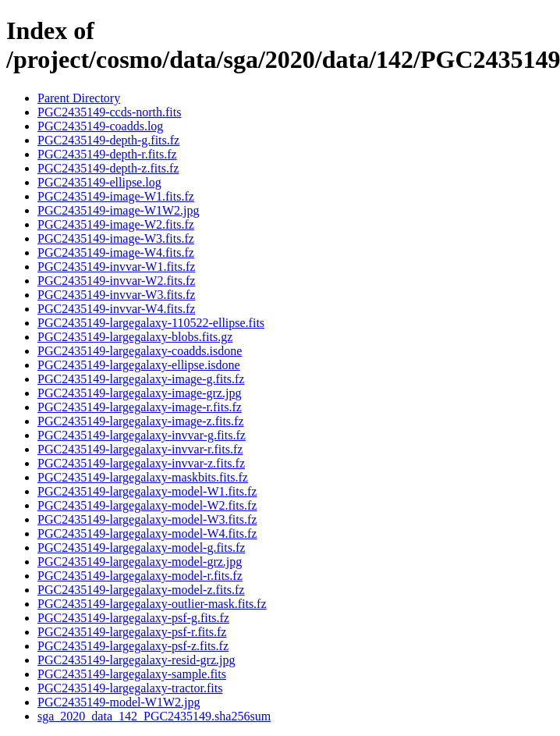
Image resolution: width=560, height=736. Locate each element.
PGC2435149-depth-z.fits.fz (108, 168)
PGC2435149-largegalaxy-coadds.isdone (140, 351)
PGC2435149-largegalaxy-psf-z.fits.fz (133, 646)
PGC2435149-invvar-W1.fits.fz (116, 267)
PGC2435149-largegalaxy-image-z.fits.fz (141, 421)
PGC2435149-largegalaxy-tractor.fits (130, 688)
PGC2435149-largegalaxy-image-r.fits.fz (140, 407)
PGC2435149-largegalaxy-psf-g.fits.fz (133, 618)
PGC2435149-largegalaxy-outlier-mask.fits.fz (152, 604)
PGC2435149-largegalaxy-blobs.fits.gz (135, 337)
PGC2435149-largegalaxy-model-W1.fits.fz (147, 491)
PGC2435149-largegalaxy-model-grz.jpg (140, 562)
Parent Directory (79, 98)
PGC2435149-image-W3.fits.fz (116, 238)
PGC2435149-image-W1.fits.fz (116, 196)
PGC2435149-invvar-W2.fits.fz (116, 281)
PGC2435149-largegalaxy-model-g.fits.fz (141, 548)
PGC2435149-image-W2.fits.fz (116, 224)
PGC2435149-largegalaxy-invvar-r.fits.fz (140, 449)
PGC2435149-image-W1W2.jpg (119, 210)
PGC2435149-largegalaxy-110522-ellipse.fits (151, 323)
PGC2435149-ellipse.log (99, 182)
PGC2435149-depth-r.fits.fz (107, 154)
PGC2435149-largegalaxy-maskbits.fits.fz (143, 477)
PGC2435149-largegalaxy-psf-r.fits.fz (132, 632)
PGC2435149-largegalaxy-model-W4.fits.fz (147, 533)
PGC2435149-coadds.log (100, 126)
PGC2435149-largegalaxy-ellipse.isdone (139, 365)
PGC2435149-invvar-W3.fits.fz (116, 295)
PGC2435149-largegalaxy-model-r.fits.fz (140, 576)
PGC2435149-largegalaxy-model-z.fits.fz (141, 590)
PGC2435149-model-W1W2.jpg (119, 702)
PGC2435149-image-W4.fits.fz (116, 252)
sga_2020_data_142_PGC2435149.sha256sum (154, 716)
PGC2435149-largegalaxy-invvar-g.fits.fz (142, 435)
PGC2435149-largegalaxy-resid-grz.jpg (136, 660)
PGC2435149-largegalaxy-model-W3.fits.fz (147, 519)
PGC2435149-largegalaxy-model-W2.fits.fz (147, 505)
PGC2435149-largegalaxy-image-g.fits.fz (141, 379)
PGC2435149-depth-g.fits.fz (108, 140)
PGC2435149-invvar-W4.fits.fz (116, 309)
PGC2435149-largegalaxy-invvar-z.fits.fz (141, 463)
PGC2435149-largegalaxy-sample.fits (132, 674)
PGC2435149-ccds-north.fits (109, 112)
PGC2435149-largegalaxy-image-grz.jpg (139, 393)
